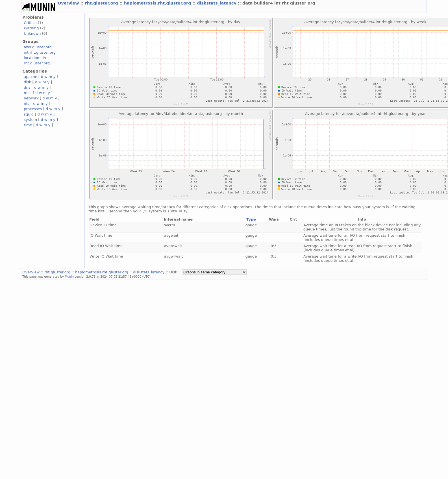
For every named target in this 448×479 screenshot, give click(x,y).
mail (28, 93)
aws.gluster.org (38, 47)
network (31, 98)
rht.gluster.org (102, 3)
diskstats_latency (217, 3)
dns (27, 87)
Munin (69, 276)
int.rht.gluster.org (40, 52)
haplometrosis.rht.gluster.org (158, 3)
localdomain (35, 58)
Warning (31, 28)
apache (30, 77)
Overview (69, 3)
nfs (27, 104)
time (28, 125)
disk (27, 82)
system (30, 120)
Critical (30, 23)
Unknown (32, 33)
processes (33, 109)
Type (251, 219)
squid (29, 114)
